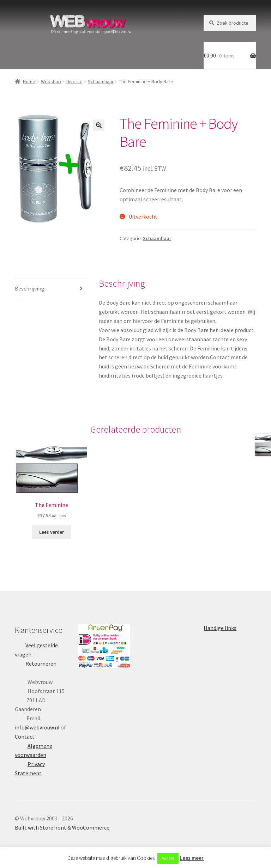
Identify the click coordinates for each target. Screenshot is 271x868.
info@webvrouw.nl (37, 727)
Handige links (220, 628)
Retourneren (41, 664)
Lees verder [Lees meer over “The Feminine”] (52, 532)
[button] (99, 125)
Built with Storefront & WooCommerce (62, 827)
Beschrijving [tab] (30, 288)
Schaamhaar (101, 81)
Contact (25, 736)
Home (29, 81)
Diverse (74, 81)
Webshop (51, 81)
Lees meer (192, 858)
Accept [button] (168, 858)
